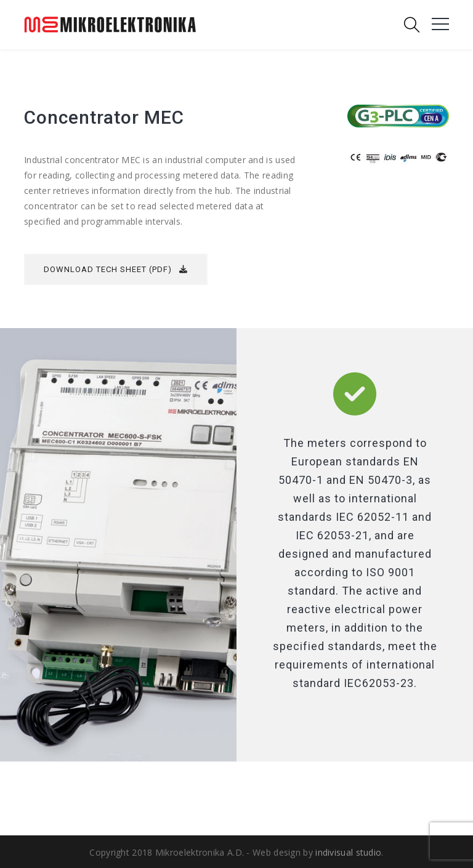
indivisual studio (348, 852)
